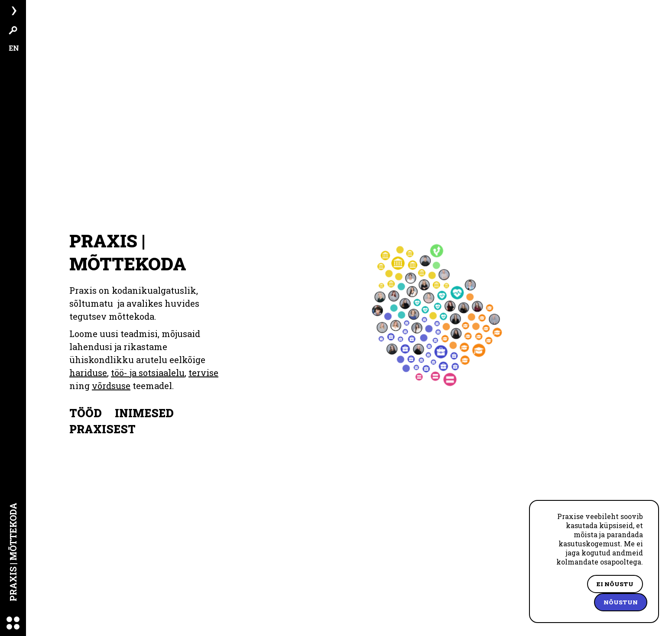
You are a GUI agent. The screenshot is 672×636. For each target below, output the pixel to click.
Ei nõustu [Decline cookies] (615, 584)
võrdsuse (89, 373)
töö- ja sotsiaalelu (148, 360)
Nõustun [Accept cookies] (621, 602)
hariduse (88, 360)
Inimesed (144, 400)
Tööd (86, 400)
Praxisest (102, 416)
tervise (203, 360)
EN (14, 48)
